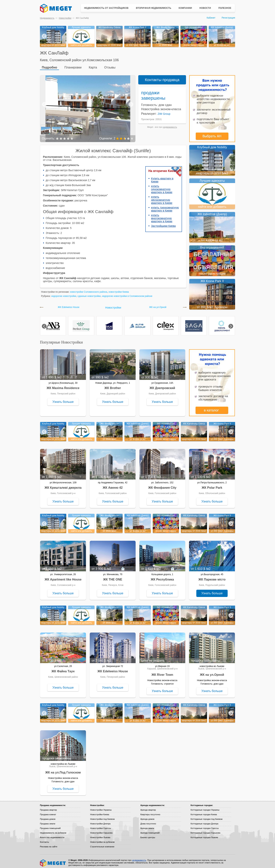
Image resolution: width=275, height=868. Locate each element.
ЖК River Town (162, 672)
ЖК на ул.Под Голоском (63, 770)
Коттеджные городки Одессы (205, 826)
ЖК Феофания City (162, 485)
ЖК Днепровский (162, 386)
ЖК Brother (113, 386)
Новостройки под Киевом (102, 817)
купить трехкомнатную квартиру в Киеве (165, 207)
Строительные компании (102, 844)
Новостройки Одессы (101, 826)
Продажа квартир (48, 808)
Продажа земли (48, 821)
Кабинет (211, 18)
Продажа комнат (48, 812)
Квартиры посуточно (150, 812)
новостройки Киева (119, 290)
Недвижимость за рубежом (53, 831)
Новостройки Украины (101, 808)
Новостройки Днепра (100, 821)
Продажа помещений (50, 826)
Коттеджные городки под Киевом (207, 817)
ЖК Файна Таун (63, 669)
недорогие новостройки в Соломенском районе (127, 294)
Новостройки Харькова (101, 831)
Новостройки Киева (100, 812)
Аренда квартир (148, 808)
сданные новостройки (89, 294)
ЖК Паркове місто (212, 577)
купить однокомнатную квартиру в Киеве (162, 187)
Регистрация (228, 18)
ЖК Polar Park (212, 485)
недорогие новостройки (64, 294)
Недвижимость (47, 18)
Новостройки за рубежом (102, 840)
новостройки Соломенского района (89, 290)
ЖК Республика (162, 577)
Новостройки (65, 18)
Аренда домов (147, 817)
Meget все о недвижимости (53, 861)
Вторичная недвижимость (154, 8)
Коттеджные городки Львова (204, 835)
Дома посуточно (148, 821)
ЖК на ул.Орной (158, 305)
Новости (205, 8)
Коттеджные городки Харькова (205, 831)
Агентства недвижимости (52, 835)
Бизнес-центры (148, 835)
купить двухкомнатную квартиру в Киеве (162, 198)
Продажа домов (48, 817)
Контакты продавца (162, 77)
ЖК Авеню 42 (113, 485)
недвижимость (170, 125)
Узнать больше (63, 399)
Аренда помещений (150, 831)
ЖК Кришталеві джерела (63, 485)
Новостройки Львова (100, 835)
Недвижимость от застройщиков (106, 8)
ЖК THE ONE (113, 577)
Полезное (225, 8)
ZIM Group (164, 112)
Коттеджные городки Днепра (204, 821)
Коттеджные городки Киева (204, 812)
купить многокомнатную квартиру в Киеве (162, 216)
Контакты (44, 840)
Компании (185, 8)
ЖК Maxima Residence (63, 386)
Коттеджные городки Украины (205, 808)
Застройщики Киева (163, 224)
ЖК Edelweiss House (68, 305)
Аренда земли (147, 826)
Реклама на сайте (49, 844)
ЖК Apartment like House (63, 577)
